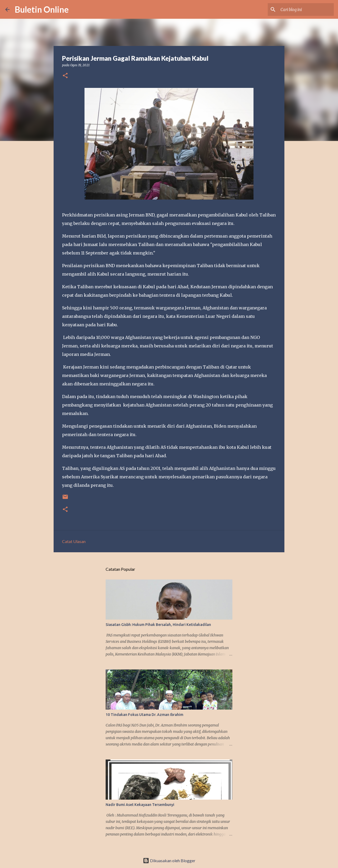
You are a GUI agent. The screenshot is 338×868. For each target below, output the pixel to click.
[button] (65, 76)
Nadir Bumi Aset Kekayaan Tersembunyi (140, 805)
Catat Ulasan (74, 541)
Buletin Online (42, 9)
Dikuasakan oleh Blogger (169, 860)
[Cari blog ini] (306, 10)
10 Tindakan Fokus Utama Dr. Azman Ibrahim (144, 715)
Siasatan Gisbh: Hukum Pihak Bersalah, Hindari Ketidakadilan (158, 625)
